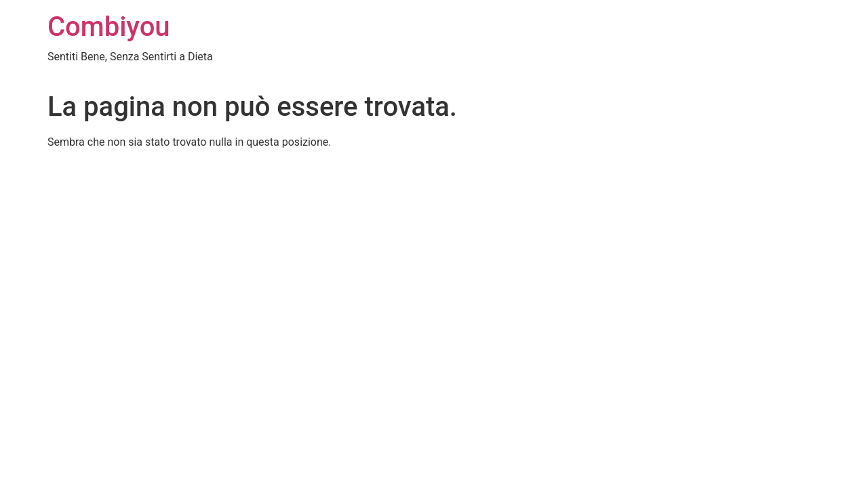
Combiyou (109, 27)
